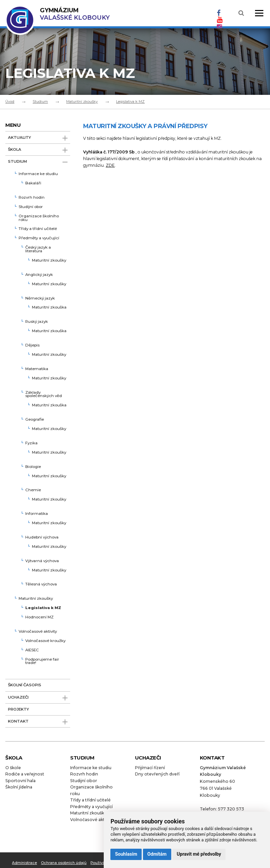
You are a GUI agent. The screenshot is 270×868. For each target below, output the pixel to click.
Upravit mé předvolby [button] (199, 854)
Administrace (24, 863)
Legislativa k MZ (130, 102)
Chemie (33, 490)
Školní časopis (25, 685)
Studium (40, 102)
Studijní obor (31, 207)
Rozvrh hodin (32, 198)
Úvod (10, 102)
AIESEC (32, 650)
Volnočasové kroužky (45, 641)
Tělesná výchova (41, 584)
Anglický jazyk (39, 275)
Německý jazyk (40, 299)
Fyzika (31, 443)
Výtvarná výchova (42, 561)
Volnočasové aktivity (38, 632)
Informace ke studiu (38, 174)
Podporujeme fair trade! (42, 661)
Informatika (37, 514)
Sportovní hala (20, 781)
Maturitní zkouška (49, 308)
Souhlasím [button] (126, 854)
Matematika (37, 369)
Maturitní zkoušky (82, 102)
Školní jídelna (19, 787)
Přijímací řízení (150, 768)
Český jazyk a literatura (38, 249)
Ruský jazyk (37, 322)
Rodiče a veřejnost (25, 774)
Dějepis (32, 345)
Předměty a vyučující (39, 238)
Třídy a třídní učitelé (38, 229)
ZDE (110, 165)
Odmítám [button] (157, 854)
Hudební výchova (42, 538)
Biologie (33, 467)
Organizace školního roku (39, 218)
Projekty (18, 709)
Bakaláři (33, 183)
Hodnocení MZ (39, 617)
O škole (13, 768)
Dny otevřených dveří (157, 774)
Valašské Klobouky (75, 14)
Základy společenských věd (44, 395)
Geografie (35, 420)
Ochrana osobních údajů (64, 863)
